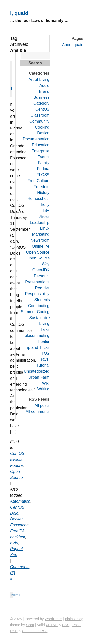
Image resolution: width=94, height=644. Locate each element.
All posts (42, 405)
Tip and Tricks (37, 347)
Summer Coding (35, 312)
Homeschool (38, 199)
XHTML (52, 625)
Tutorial (43, 365)
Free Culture (38, 181)
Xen (14, 555)
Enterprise (40, 151)
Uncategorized (37, 371)
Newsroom (40, 240)
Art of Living (39, 80)
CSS (66, 625)
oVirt (14, 543)
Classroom (40, 115)
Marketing (41, 234)
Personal (42, 276)
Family (44, 163)
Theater (43, 341)
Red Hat (42, 288)
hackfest (18, 537)
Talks (45, 330)
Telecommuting (36, 336)
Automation (20, 501)
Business (41, 97)
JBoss (44, 216)
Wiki (46, 383)
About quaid (73, 45)
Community (39, 121)
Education (41, 145)
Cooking (42, 127)
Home (16, 595)
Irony (45, 205)
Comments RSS (35, 631)
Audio (44, 85)
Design (43, 133)
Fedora (17, 466)
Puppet (17, 549)
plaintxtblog (74, 619)
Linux (45, 228)
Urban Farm (39, 377)
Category (41, 103)
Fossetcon (19, 525)
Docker (16, 519)
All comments (38, 411)
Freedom (42, 187)
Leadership (40, 222)
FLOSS (43, 175)
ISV (46, 210)
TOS (45, 353)
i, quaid (19, 13)
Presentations (37, 282)
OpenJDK (41, 270)
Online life (41, 246)
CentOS (17, 454)
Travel (44, 359)
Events (16, 460)
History (43, 193)
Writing (44, 389)
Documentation (36, 139)
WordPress (53, 619)
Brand (44, 91)
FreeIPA (17, 531)
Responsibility (37, 294)
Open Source (38, 252)
